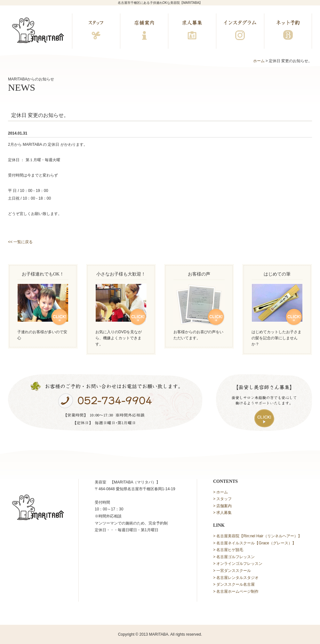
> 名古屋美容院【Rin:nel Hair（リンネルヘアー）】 (257, 536)
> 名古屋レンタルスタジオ (236, 578)
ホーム (259, 61)
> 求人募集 (222, 513)
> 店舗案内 (222, 506)
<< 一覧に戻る (20, 242)
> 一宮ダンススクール (232, 571)
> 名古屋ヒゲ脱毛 (228, 550)
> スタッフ (222, 499)
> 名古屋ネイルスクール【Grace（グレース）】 (255, 543)
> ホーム (220, 492)
